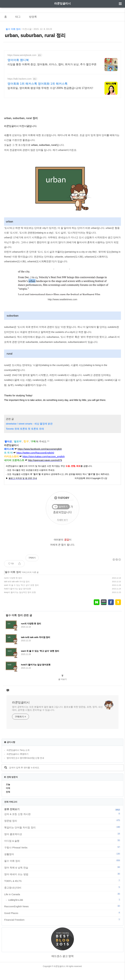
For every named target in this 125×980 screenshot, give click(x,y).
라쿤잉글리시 (62, 4)
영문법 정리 (62, 830)
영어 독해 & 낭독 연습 (62, 877)
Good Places (62, 923)
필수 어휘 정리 (13, 29)
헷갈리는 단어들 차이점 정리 (62, 837)
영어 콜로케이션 (62, 844)
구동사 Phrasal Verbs (62, 857)
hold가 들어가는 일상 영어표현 (17, 598)
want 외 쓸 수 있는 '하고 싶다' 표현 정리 (21, 595)
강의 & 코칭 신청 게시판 (62, 824)
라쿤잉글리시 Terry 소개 (18, 760)
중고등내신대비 (62, 897)
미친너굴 (27, 29)
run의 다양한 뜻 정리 (13, 588)
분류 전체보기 (12, 819)
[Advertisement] (62, 79)
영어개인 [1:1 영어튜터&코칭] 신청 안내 (25, 768)
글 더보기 (62, 689)
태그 (18, 17)
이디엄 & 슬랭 (62, 850)
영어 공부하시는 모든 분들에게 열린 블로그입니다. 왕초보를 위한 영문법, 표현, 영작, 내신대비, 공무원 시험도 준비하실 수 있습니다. (57, 718)
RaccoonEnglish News (62, 916)
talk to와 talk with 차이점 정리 (17, 591)
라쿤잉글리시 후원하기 (18, 764)
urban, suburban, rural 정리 (35, 35)
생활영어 (62, 864)
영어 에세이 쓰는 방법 (62, 884)
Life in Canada (62, 904)
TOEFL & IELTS (62, 890)
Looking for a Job (64, 909)
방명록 (33, 17)
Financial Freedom (62, 929)
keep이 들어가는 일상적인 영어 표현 (20, 602)
